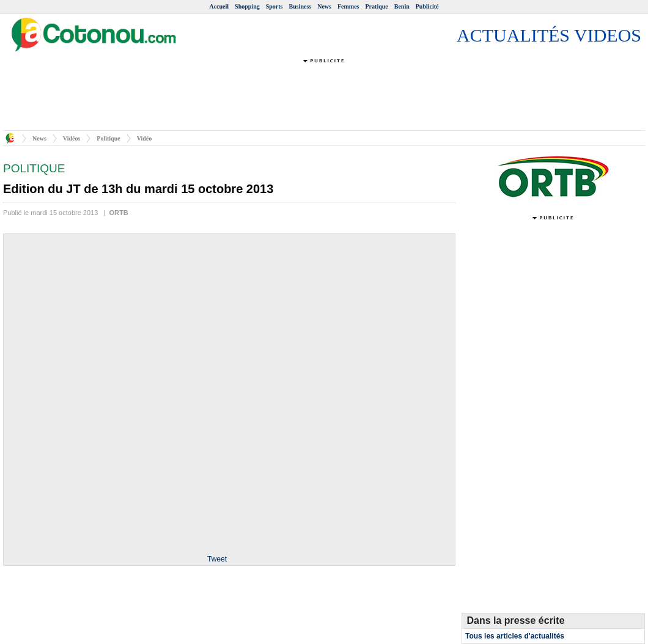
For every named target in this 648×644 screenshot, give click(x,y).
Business (300, 6)
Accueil (219, 6)
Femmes (348, 6)
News (324, 6)
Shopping (247, 6)
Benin (402, 6)
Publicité (427, 6)
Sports (274, 6)
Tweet (217, 559)
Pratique (377, 6)
